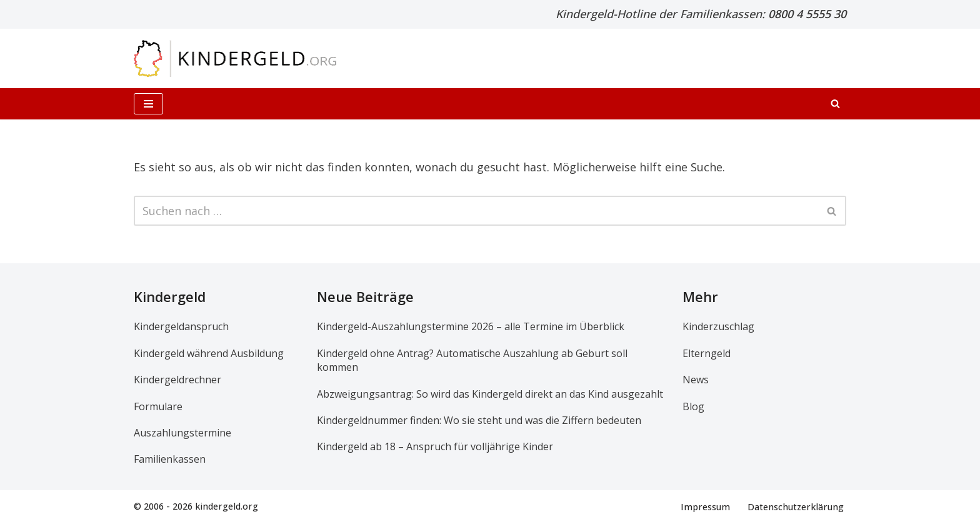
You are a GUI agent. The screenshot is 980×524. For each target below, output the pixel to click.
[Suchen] (835, 103)
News (696, 380)
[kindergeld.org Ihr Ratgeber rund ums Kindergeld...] (235, 58)
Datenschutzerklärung (796, 507)
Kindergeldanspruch (181, 327)
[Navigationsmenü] (148, 104)
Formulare (158, 406)
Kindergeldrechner (177, 380)
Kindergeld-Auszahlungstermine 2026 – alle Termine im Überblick (471, 327)
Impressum (705, 507)
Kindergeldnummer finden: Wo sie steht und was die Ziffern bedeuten (479, 420)
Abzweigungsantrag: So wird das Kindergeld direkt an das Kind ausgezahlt (490, 394)
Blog (693, 406)
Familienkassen (170, 460)
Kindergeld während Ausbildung (209, 353)
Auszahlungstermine (182, 433)
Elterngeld (707, 353)
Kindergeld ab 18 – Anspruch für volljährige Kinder (435, 447)
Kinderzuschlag (718, 327)
